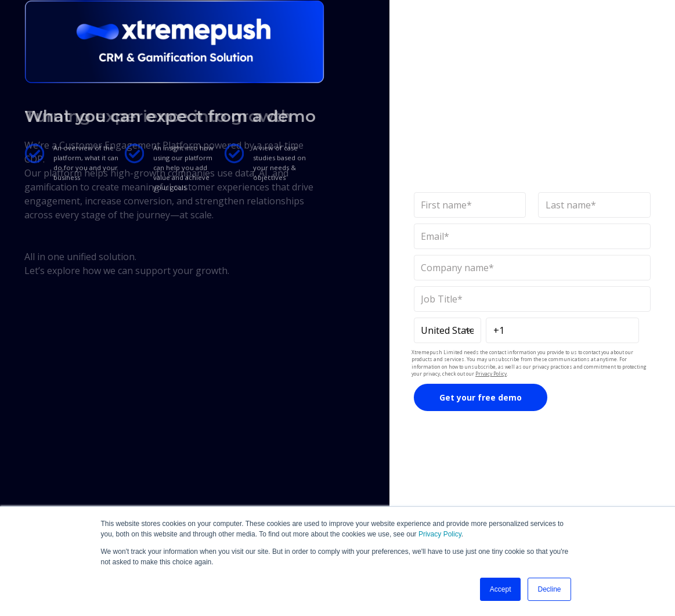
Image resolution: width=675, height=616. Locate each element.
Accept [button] (501, 589)
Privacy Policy (440, 534)
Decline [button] (549, 589)
